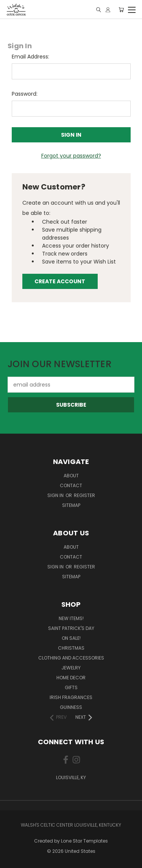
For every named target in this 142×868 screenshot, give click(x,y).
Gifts (71, 687)
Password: (25, 94)
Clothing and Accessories (71, 658)
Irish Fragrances (71, 697)
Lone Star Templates (84, 841)
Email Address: (30, 57)
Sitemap (71, 505)
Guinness (71, 707)
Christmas (71, 648)
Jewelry (71, 668)
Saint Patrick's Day (71, 628)
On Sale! (71, 638)
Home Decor (71, 678)
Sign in (56, 495)
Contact (71, 485)
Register (84, 495)
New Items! (71, 618)
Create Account (60, 281)
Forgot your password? (71, 156)
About (71, 476)
